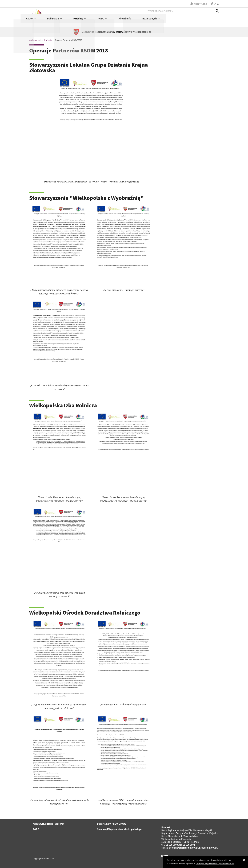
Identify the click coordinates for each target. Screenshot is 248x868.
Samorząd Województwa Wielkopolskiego (119, 829)
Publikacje (108, 20)
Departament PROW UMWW (112, 824)
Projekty (133, 20)
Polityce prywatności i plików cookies (215, 864)
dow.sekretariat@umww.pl (183, 848)
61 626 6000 (172, 845)
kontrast (198, 4)
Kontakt (166, 827)
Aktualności (178, 20)
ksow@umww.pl (208, 848)
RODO (156, 20)
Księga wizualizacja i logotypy (49, 824)
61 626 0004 (189, 845)
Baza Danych (205, 20)
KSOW (84, 20)
